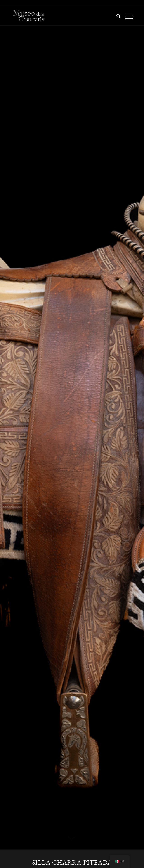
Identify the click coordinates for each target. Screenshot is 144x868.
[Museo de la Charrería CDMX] (60, 16)
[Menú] (127, 16)
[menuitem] (116, 16)
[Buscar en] (116, 16)
